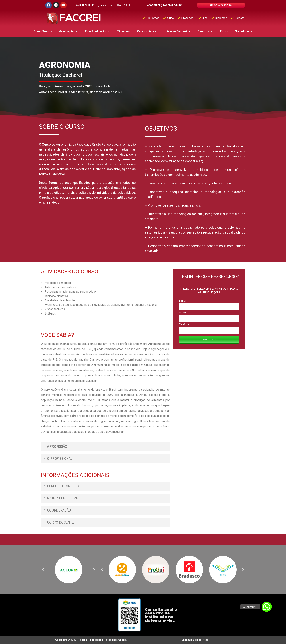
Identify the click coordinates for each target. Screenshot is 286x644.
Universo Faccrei (177, 31)
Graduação (68, 31)
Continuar (209, 340)
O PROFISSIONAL (60, 458)
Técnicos (123, 31)
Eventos (205, 31)
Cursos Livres (147, 31)
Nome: (183, 312)
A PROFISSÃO (57, 446)
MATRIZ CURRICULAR (63, 498)
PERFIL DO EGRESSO (63, 486)
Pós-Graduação (97, 31)
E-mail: (183, 301)
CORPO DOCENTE (60, 522)
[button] (221, 5)
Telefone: (185, 324)
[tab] (105, 447)
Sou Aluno (244, 31)
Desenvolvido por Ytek (195, 640)
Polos (224, 31)
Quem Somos (43, 31)
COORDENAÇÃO (59, 510)
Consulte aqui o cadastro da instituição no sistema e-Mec (161, 615)
